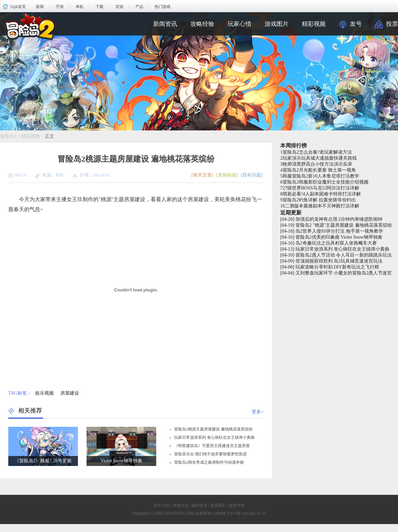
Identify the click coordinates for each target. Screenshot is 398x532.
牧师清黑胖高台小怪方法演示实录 (317, 164)
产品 (139, 7)
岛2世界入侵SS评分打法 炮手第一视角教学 (339, 231)
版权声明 (237, 505)
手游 (60, 7)
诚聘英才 (200, 505)
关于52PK (162, 505)
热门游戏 (163, 7)
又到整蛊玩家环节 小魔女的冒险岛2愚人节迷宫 (344, 273)
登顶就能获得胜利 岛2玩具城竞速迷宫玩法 (339, 261)
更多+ (258, 412)
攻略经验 (202, 24)
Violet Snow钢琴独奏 (121, 461)
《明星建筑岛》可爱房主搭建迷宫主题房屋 (212, 446)
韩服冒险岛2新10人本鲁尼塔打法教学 (321, 176)
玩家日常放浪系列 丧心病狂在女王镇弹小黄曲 (214, 437)
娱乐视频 (44, 393)
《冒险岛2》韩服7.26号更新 (43, 461)
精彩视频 (314, 24)
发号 (356, 24)
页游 (119, 7)
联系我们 (218, 505)
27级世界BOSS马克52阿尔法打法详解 (321, 188)
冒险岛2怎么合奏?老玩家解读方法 (317, 152)
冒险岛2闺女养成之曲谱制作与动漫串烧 (209, 462)
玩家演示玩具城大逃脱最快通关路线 (320, 158)
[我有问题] (252, 175)
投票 (392, 24)
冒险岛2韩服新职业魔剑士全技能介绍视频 (326, 182)
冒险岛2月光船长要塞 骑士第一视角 (319, 170)
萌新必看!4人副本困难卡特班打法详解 (322, 194)
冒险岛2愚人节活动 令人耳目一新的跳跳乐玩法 (344, 255)
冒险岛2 (8, 136)
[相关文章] (202, 175)
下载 (99, 7)
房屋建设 (70, 393)
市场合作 (181, 505)
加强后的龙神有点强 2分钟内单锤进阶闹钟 (339, 219)
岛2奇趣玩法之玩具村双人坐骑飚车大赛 (336, 243)
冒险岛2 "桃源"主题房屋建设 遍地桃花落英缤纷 (344, 225)
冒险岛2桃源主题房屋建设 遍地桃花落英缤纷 (213, 429)
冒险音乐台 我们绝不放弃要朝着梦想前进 (210, 454)
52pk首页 (18, 7)
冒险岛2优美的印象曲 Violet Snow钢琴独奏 (339, 237)
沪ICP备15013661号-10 (246, 513)
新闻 (40, 7)
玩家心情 (239, 24)
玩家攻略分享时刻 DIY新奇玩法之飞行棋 (337, 267)
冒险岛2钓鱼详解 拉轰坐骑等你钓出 (319, 200)
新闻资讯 (165, 24)
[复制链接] (227, 175)
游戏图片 (277, 24)
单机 (80, 7)
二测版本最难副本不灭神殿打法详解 (322, 206)
